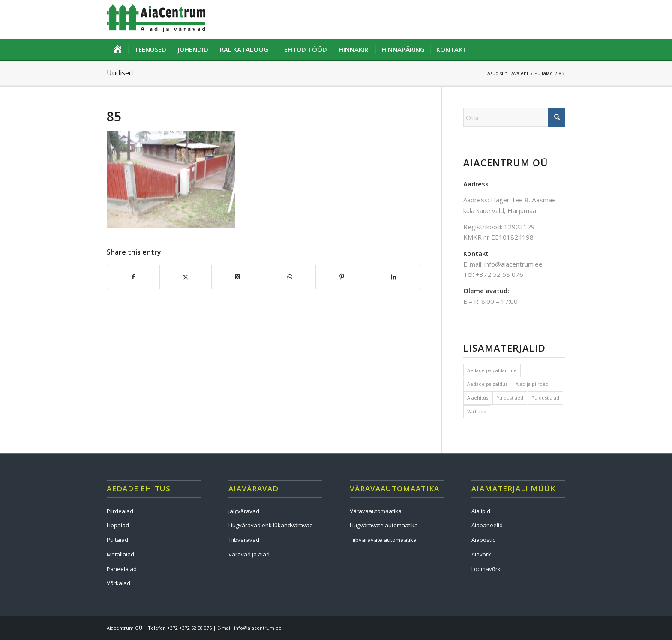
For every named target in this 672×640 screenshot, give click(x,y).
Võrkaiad (118, 583)
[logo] (156, 19)
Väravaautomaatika (376, 511)
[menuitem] (117, 49)
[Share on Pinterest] (342, 277)
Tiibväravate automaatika (383, 540)
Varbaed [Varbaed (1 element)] (477, 411)
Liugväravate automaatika (384, 525)
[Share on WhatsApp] (290, 277)
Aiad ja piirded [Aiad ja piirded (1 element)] (532, 384)
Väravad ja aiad (249, 554)
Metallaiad (120, 554)
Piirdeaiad (120, 511)
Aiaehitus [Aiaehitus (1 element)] (478, 398)
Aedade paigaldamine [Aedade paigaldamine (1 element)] (492, 370)
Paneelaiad (122, 569)
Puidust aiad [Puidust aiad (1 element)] (545, 398)
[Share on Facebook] (133, 277)
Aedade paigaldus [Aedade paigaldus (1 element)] (487, 384)
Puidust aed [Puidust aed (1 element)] (510, 398)
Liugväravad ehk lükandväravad (271, 525)
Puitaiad (117, 540)
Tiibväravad (244, 540)
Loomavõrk (486, 569)
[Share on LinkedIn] (394, 277)
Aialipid (481, 511)
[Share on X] (186, 277)
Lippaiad (118, 525)
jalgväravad (244, 511)
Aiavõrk (481, 554)
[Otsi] (514, 117)
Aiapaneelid (487, 525)
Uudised (120, 73)
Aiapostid (484, 540)
